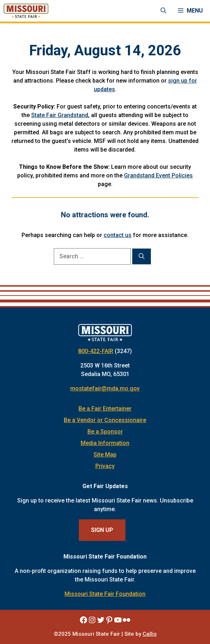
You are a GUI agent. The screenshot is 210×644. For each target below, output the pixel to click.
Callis (150, 634)
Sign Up (102, 530)
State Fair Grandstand (60, 115)
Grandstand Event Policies (158, 175)
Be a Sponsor (105, 432)
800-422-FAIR (96, 351)
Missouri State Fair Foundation (105, 594)
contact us (118, 235)
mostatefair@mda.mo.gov (105, 388)
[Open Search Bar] (163, 11)
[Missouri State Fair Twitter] (101, 620)
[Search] (142, 256)
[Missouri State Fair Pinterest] (109, 620)
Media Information (105, 443)
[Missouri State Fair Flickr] (127, 620)
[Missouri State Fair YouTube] (118, 620)
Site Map (105, 455)
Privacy (105, 466)
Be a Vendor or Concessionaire (105, 420)
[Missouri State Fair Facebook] (83, 620)
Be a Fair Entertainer (105, 409)
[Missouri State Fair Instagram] (92, 620)
